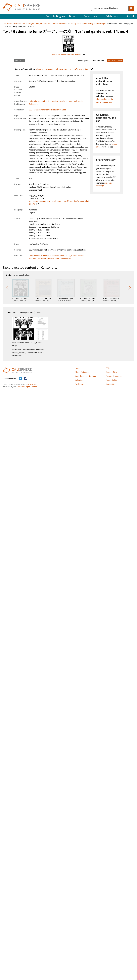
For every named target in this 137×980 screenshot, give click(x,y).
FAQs (108, 368)
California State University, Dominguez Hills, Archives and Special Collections (35, 24)
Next (130, 288)
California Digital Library (27, 387)
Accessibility (111, 380)
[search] (131, 8)
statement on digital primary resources (105, 101)
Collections (90, 16)
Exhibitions (112, 16)
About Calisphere (82, 372)
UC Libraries (33, 385)
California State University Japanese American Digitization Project (56, 256)
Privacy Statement (114, 376)
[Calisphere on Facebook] (26, 379)
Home (78, 368)
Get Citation (20, 60)
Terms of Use (112, 372)
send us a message (104, 184)
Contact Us (111, 384)
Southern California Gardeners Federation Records (50, 259)
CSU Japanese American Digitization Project (88, 24)
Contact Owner (115, 60)
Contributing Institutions (60, 16)
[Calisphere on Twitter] (20, 379)
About (131, 16)
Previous (7, 288)
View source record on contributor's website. (62, 70)
